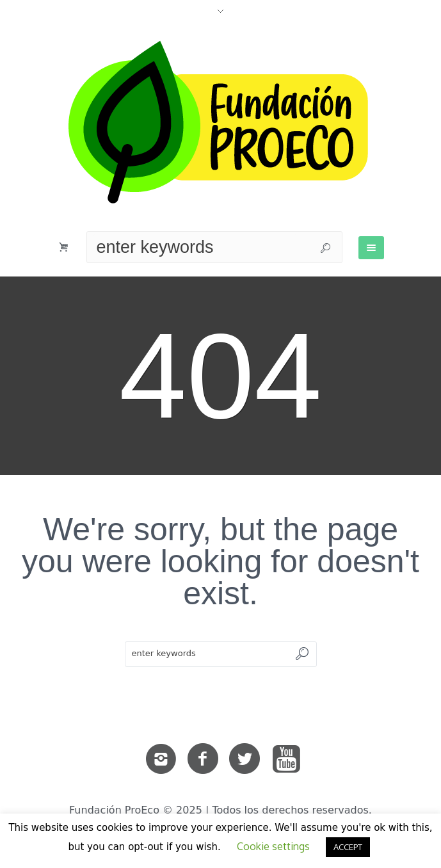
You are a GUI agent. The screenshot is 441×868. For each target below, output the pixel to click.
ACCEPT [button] (348, 847)
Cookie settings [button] (273, 846)
